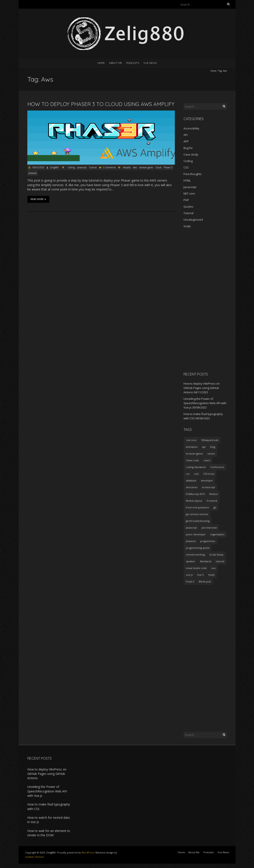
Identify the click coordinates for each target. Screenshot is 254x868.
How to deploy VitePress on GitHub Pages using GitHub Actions (202, 388)
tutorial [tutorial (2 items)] (220, 561)
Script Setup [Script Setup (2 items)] (216, 555)
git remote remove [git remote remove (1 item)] (197, 514)
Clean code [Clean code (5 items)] (192, 460)
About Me (116, 63)
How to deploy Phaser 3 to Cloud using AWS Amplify (101, 104)
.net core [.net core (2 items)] (191, 440)
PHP (186, 200)
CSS (186, 167)
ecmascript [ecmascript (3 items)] (208, 487)
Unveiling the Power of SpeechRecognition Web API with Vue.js (205, 403)
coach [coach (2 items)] (207, 460)
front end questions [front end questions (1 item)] (197, 507)
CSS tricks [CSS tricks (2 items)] (209, 474)
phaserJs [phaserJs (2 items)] (191, 541)
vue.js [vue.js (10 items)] (189, 575)
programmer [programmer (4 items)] (208, 541)
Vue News (150, 63)
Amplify (127, 167)
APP (186, 141)
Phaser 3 (168, 167)
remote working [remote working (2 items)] (195, 555)
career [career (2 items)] (211, 454)
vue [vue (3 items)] (213, 568)
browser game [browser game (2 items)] (194, 454)
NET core (189, 193)
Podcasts (133, 63)
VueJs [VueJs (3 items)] (211, 575)
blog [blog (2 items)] (213, 447)
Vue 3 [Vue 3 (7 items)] (200, 575)
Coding (71, 167)
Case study (191, 154)
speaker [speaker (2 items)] (191, 561)
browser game (146, 167)
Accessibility (191, 128)
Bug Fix (188, 148)
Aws (135, 167)
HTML (187, 180)
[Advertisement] (205, 300)
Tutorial (93, 167)
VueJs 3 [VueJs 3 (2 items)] (190, 581)
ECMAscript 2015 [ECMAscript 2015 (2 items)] (195, 494)
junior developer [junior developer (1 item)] (196, 534)
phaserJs (33, 173)
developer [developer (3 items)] (207, 480)
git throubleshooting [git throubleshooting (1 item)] (198, 521)
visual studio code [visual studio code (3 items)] (196, 568)
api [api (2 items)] (204, 447)
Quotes (188, 207)
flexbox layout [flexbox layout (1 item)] (194, 501)
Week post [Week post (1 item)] (205, 581)
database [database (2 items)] (191, 480)
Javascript (82, 167)
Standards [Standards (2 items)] (206, 561)
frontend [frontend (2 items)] (212, 501)
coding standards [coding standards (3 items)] (196, 467)
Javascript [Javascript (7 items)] (191, 528)
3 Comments (109, 167)
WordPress (88, 852)
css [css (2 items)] (188, 474)
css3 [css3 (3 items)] (196, 474)
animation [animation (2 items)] (192, 447)
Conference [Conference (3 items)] (217, 467)
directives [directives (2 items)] (192, 487)
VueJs (187, 226)
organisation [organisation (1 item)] (217, 534)
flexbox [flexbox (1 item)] (214, 494)
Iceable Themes (34, 857)
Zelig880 (54, 167)
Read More (38, 199)
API (186, 135)
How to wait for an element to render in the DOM (49, 833)
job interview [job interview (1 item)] (209, 528)
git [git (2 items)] (215, 507)
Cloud (158, 167)
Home (101, 63)
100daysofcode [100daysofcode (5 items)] (210, 440)
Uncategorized (193, 220)
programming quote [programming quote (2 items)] (198, 548)
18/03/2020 (38, 167)
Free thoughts (193, 174)
